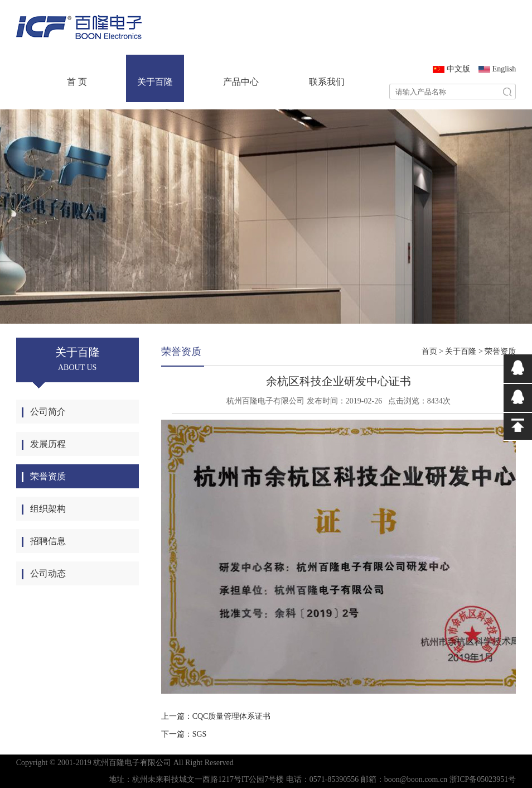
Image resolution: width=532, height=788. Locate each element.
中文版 (458, 69)
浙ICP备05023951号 (483, 779)
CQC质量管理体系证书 (232, 716)
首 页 (77, 82)
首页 (429, 351)
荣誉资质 (500, 351)
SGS (200, 734)
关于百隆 (155, 82)
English (504, 69)
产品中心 (241, 82)
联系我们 (327, 82)
